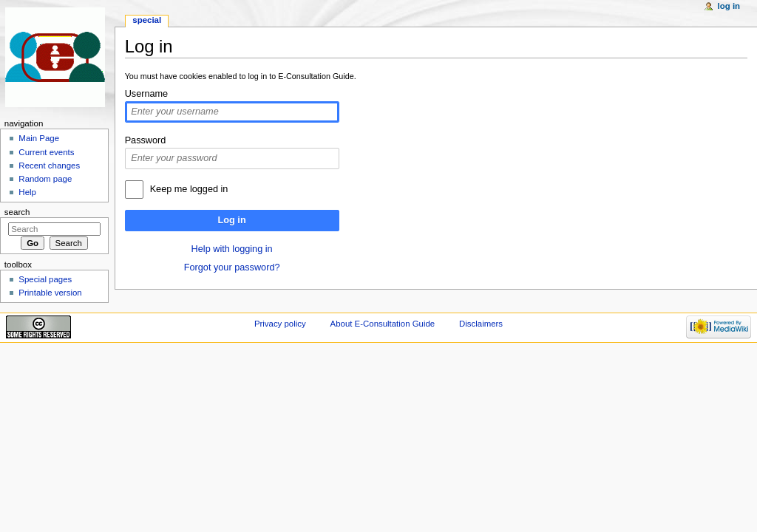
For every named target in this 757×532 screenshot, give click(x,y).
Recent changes (49, 166)
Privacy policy (280, 324)
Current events (46, 152)
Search (17, 212)
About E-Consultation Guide (383, 324)
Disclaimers (481, 324)
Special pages (45, 279)
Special (147, 20)
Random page (45, 179)
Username (147, 94)
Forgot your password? (232, 267)
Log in (232, 220)
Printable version (50, 293)
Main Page (39, 138)
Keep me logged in (189, 189)
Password (146, 140)
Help (27, 192)
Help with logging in (232, 249)
